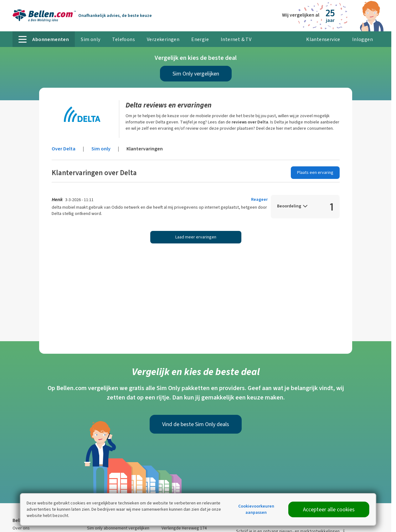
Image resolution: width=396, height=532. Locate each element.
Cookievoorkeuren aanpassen (256, 509)
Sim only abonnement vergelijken (118, 528)
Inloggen (363, 39)
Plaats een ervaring (315, 172)
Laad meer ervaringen (196, 237)
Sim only (101, 149)
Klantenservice (323, 39)
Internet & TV (236, 39)
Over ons (21, 528)
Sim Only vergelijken (196, 74)
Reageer (259, 199)
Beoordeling (289, 206)
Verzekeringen (163, 39)
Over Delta (64, 149)
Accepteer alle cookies (329, 509)
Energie (200, 39)
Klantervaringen (145, 149)
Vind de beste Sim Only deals (196, 424)
